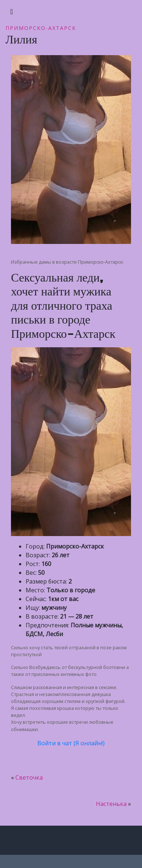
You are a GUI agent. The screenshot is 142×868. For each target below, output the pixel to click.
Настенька (111, 804)
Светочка (29, 777)
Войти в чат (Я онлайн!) (71, 743)
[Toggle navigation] (12, 12)
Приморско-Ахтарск (41, 28)
